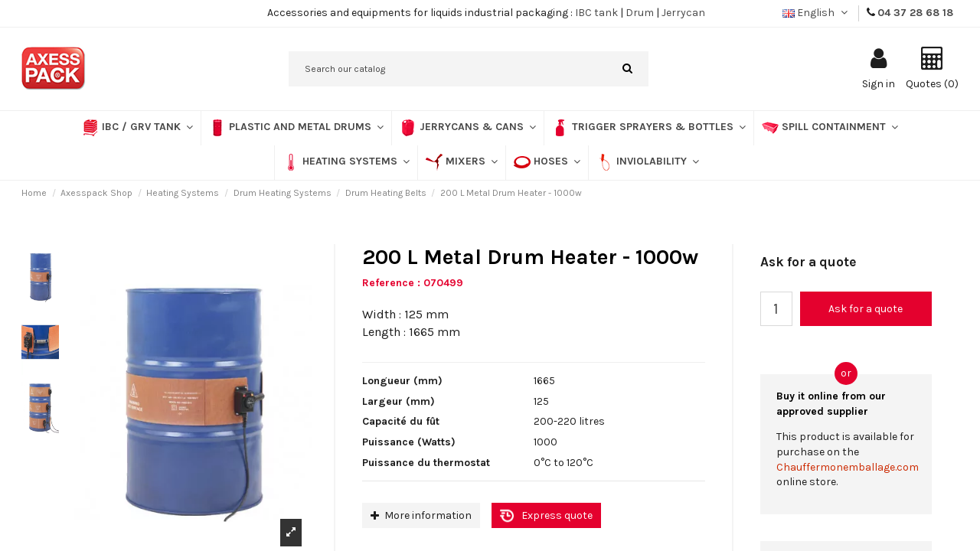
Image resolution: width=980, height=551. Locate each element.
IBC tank (596, 13)
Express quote (557, 515)
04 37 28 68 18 (915, 13)
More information (421, 515)
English (817, 13)
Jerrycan (683, 13)
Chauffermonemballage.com (848, 467)
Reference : (391, 283)
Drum (640, 13)
